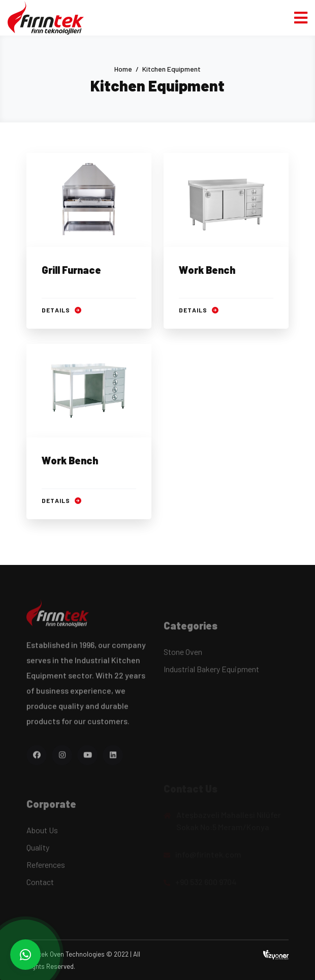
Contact (40, 885)
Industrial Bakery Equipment (211, 672)
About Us (42, 833)
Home (123, 69)
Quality (38, 851)
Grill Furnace (71, 270)
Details (61, 310)
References (46, 868)
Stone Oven (183, 655)
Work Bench (207, 270)
